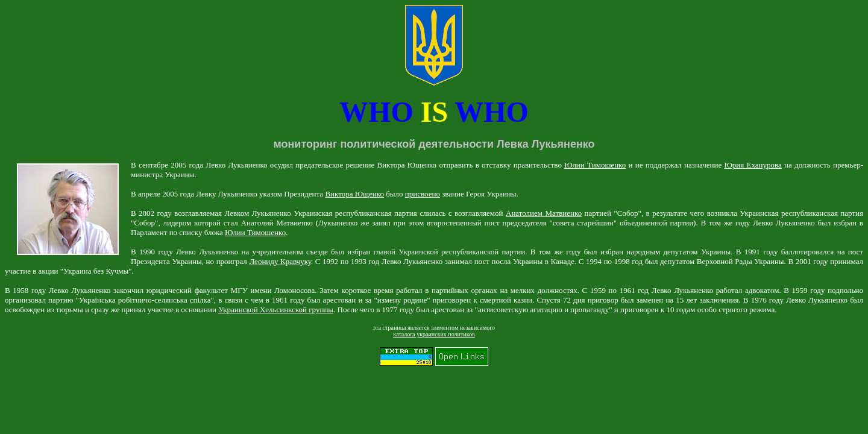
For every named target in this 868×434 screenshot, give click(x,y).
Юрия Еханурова (753, 165)
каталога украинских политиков (434, 334)
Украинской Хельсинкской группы (276, 310)
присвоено (423, 194)
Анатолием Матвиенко (544, 213)
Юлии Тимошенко (595, 165)
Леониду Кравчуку (280, 261)
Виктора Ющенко (354, 194)
